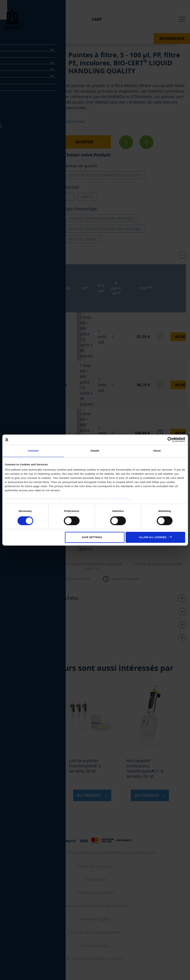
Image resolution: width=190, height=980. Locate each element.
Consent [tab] (33, 451)
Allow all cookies (153, 538)
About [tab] (157, 451)
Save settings (92, 538)
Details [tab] (95, 451)
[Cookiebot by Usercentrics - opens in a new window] (161, 440)
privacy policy (121, 499)
